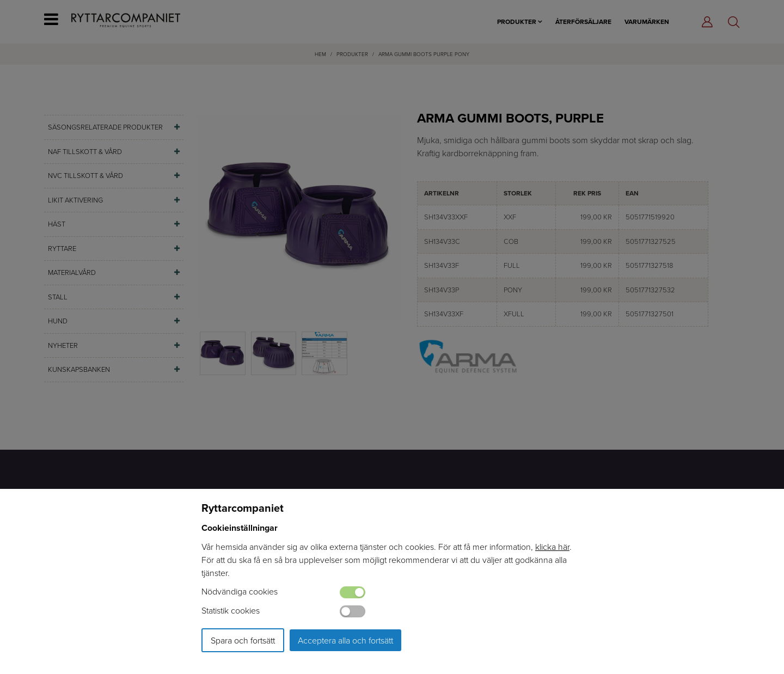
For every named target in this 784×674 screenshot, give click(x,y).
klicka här (552, 547)
